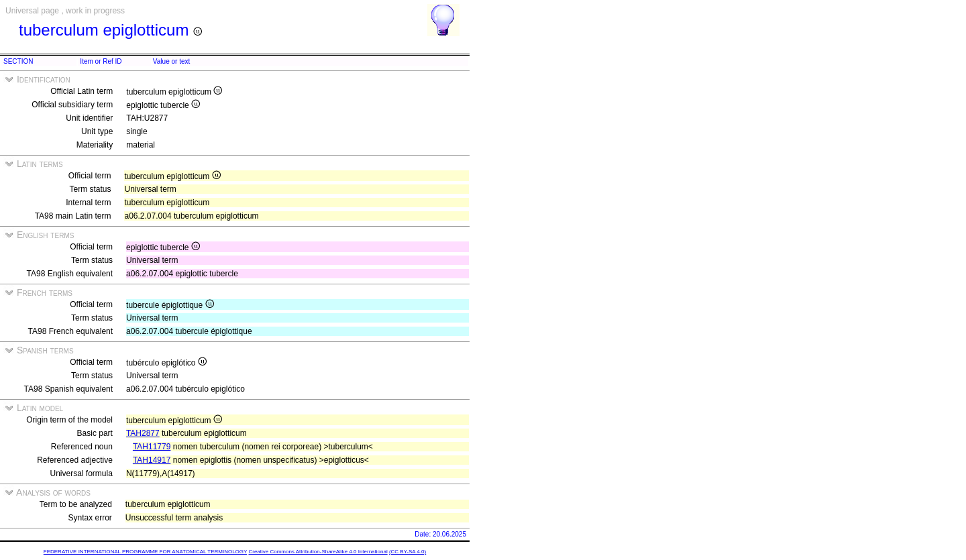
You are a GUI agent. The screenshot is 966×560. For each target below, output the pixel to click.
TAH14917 (152, 460)
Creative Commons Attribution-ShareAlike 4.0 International (318, 552)
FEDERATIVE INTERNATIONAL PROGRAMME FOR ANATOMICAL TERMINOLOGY (145, 552)
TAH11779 (152, 447)
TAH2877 (143, 433)
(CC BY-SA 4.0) (408, 552)
